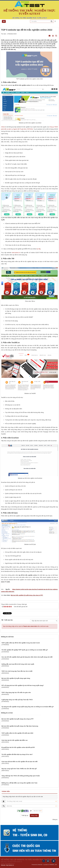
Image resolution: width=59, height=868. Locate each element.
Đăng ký (55, 819)
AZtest (3, 127)
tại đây (39, 249)
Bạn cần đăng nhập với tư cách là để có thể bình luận (26, 626)
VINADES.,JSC (53, 865)
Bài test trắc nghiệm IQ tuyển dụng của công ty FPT (27, 595)
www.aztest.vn (16, 253)
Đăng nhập (34, 815)
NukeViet (40, 865)
